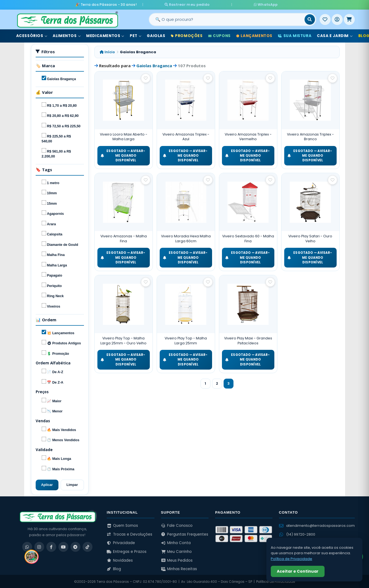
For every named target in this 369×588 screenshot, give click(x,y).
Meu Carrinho (177, 551)
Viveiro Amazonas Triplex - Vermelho (248, 136)
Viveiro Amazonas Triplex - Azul (186, 136)
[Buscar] (310, 19)
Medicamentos (105, 35)
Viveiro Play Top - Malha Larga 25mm (186, 340)
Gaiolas (156, 35)
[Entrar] (337, 19)
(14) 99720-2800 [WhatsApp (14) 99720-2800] (297, 534)
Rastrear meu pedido (203, 4)
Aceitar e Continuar (298, 571)
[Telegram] (75, 546)
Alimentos (67, 35)
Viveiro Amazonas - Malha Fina (124, 238)
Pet (136, 35)
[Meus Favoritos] (325, 19)
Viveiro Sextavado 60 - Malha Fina (248, 238)
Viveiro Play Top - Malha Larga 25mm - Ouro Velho (123, 340)
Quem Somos (122, 525)
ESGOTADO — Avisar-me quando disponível (123, 155)
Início (107, 51)
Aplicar (47, 484)
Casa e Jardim (335, 35)
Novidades (120, 560)
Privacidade (121, 542)
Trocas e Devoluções (129, 534)
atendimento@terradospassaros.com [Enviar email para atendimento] (317, 525)
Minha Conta (176, 542)
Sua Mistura (295, 35)
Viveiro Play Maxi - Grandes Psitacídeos (248, 340)
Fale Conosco (177, 525)
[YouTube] (63, 546)
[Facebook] (51, 546)
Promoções (187, 35)
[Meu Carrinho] (349, 19)
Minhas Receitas (179, 568)
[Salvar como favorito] (146, 78)
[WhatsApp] (27, 546)
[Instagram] (39, 546)
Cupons (219, 35)
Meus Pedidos (177, 560)
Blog (114, 568)
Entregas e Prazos (127, 551)
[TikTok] (88, 546)
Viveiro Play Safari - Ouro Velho (310, 238)
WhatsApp (249, 4)
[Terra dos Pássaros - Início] (67, 19)
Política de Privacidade (291, 559)
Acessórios (32, 35)
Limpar (72, 484)
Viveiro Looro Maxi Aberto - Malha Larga (124, 136)
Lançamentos (254, 35)
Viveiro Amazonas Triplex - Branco (310, 136)
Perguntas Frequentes (185, 534)
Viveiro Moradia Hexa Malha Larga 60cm (186, 238)
